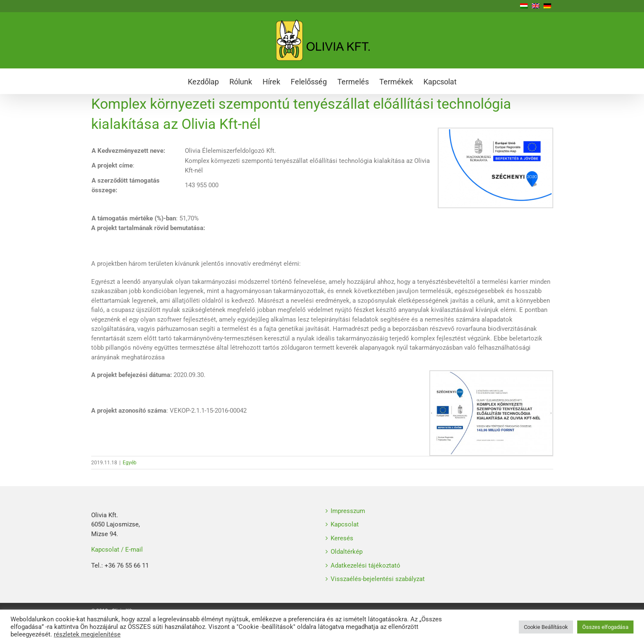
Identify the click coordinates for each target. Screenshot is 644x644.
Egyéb (130, 463)
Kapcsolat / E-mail (117, 550)
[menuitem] (209, 81)
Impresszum (348, 511)
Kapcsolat (345, 524)
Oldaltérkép (347, 552)
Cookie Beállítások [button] (546, 627)
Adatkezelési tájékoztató (365, 565)
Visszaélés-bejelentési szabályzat (378, 579)
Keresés (342, 538)
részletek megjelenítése (87, 634)
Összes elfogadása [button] (605, 627)
